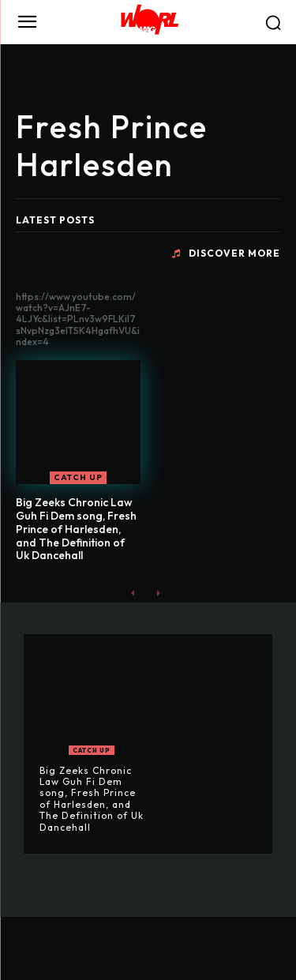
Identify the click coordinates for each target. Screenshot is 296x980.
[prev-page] (133, 593)
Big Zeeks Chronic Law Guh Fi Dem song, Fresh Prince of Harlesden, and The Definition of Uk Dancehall (76, 529)
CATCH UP (78, 477)
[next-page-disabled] (158, 593)
